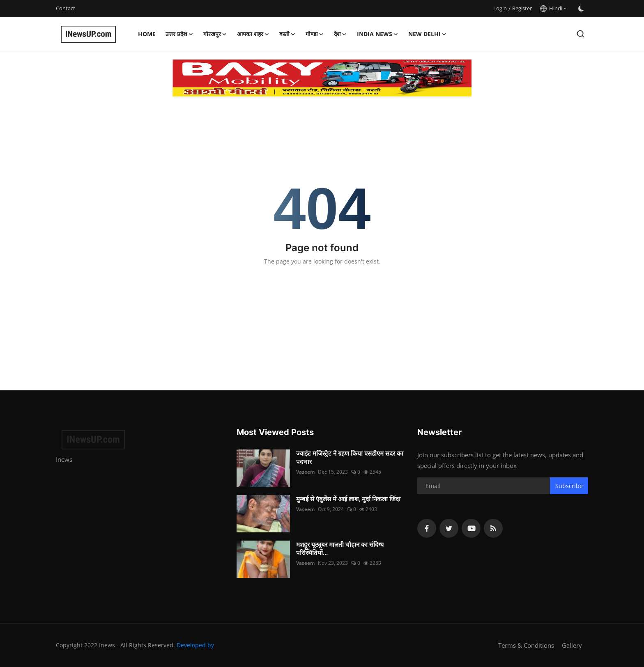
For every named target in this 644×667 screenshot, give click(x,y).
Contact (66, 8)
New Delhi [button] (428, 34)
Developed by (195, 645)
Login (500, 8)
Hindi (551, 8)
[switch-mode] (581, 9)
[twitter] (449, 528)
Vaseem (305, 472)
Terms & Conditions (526, 645)
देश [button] (340, 34)
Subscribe (569, 486)
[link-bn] (322, 78)
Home (147, 34)
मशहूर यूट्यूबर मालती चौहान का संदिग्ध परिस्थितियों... (340, 549)
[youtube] (471, 528)
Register (522, 8)
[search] (581, 34)
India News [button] (378, 34)
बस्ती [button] (287, 34)
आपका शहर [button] (253, 34)
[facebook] (427, 528)
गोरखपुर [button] (215, 34)
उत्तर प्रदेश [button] (179, 34)
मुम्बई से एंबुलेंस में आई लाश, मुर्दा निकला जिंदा (348, 499)
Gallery (572, 645)
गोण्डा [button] (315, 34)
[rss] (493, 528)
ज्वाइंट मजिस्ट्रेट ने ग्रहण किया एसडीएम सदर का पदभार (350, 457)
